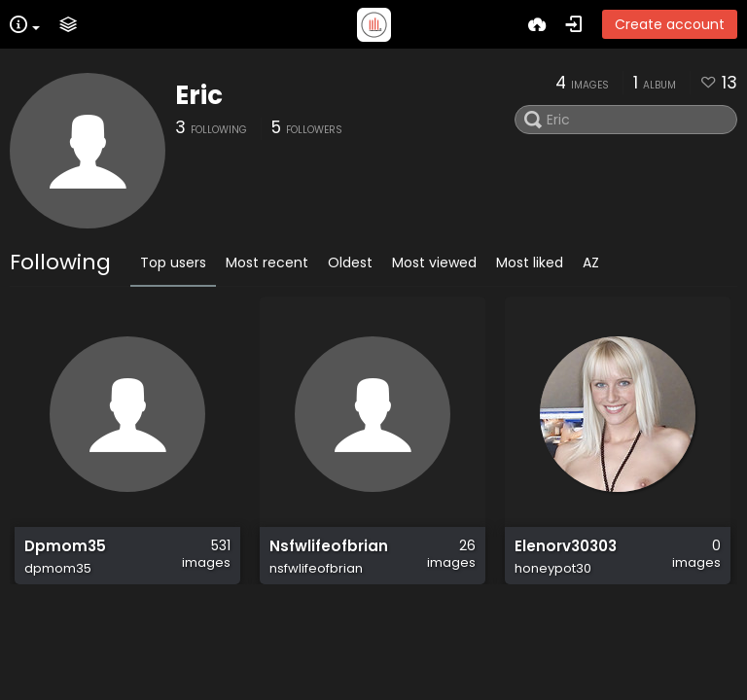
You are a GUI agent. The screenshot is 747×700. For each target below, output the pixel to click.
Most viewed (434, 262)
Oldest (350, 262)
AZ (591, 262)
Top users (173, 262)
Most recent (267, 262)
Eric (199, 95)
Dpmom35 (65, 556)
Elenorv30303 (566, 556)
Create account (670, 24)
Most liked (530, 262)
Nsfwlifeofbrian (329, 556)
